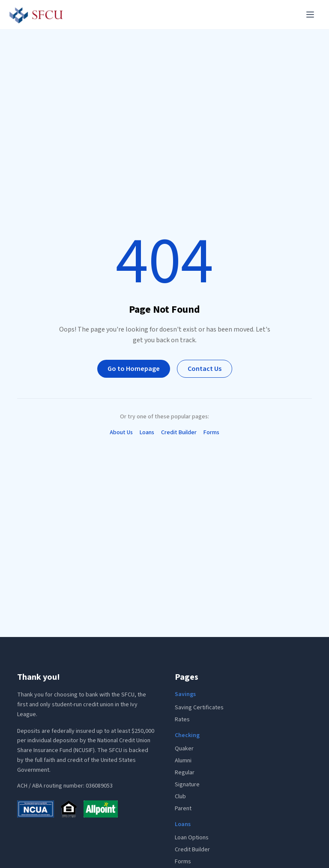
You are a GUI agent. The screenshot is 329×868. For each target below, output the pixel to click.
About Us (121, 433)
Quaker (184, 749)
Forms (211, 433)
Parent (183, 809)
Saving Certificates (199, 708)
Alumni (183, 761)
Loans (147, 433)
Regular (185, 773)
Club (180, 797)
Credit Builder (179, 433)
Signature (187, 785)
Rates (182, 720)
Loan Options (192, 838)
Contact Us (205, 369)
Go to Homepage (134, 369)
